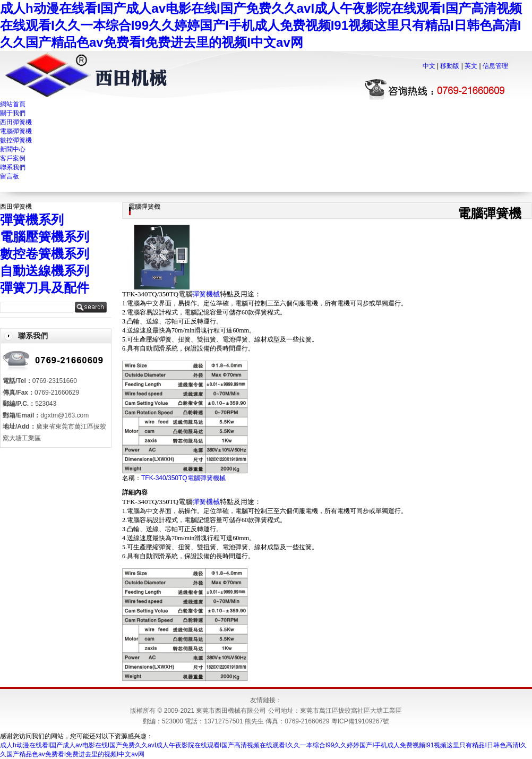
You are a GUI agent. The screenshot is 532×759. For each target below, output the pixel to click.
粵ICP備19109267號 (360, 721)
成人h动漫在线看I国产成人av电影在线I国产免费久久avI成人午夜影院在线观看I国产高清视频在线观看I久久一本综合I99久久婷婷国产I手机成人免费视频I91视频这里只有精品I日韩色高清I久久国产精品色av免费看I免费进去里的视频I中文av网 (261, 25)
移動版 (450, 66)
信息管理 (495, 66)
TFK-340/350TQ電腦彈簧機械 (183, 478)
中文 (429, 66)
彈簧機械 (206, 294)
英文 (471, 66)
